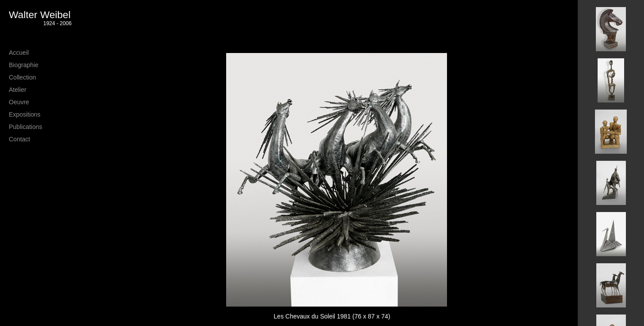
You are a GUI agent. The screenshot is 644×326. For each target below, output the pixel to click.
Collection (22, 77)
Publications (26, 127)
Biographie (24, 65)
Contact (19, 139)
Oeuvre (19, 102)
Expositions (25, 114)
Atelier (18, 90)
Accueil (19, 53)
